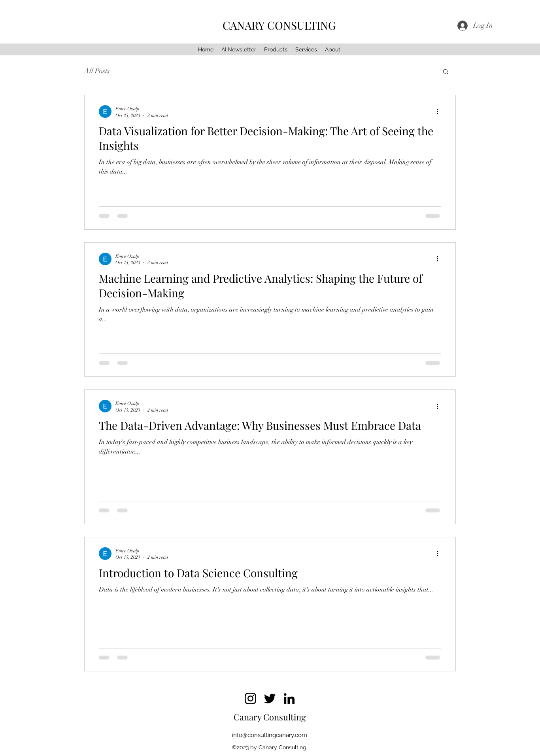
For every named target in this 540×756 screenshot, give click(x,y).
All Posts (97, 71)
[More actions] (440, 112)
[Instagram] (250, 698)
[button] (446, 72)
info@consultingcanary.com (270, 735)
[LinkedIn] (289, 698)
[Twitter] (270, 698)
